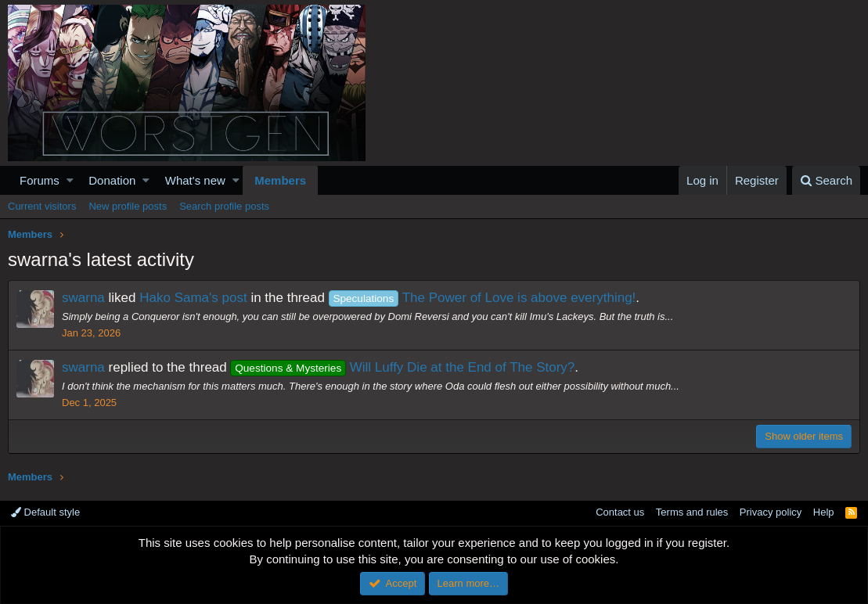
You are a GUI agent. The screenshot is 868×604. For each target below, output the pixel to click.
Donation (112, 180)
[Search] (826, 180)
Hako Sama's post (193, 298)
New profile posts (128, 206)
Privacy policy (771, 512)
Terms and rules (692, 512)
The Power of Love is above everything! (483, 298)
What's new (195, 180)
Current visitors (42, 206)
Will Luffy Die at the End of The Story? (402, 367)
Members (280, 180)
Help (824, 512)
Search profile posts (224, 206)
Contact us (620, 512)
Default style (45, 512)
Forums (40, 180)
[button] (70, 180)
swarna (83, 298)
